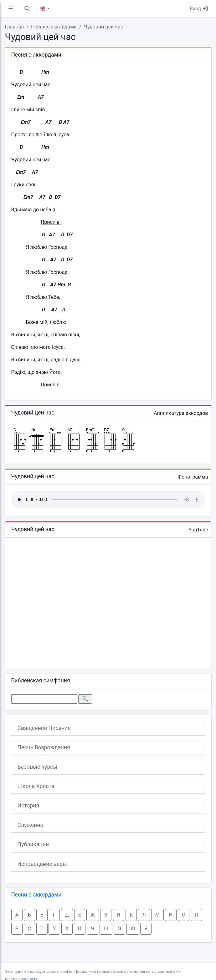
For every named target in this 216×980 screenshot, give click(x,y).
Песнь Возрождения (44, 747)
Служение (30, 825)
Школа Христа (36, 786)
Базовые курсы (38, 767)
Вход (199, 9)
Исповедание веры (42, 864)
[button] (11, 9)
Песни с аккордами (54, 27)
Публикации (33, 844)
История (28, 806)
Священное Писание (44, 728)
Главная (15, 27)
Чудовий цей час (103, 27)
